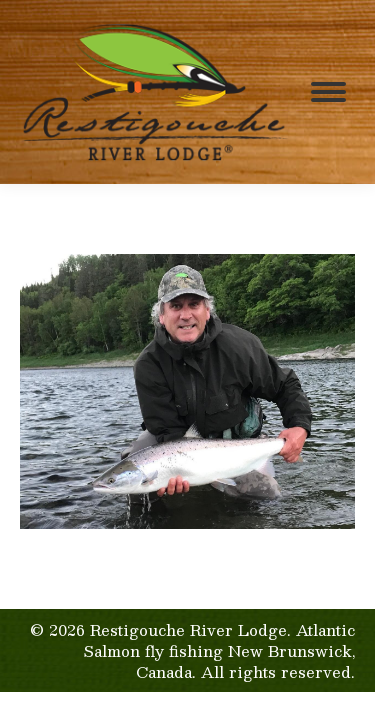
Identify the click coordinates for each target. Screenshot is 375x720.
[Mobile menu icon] (328, 92)
